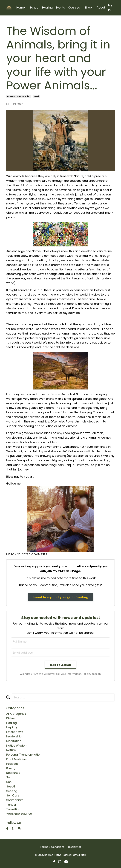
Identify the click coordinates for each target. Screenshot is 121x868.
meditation (14, 741)
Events (60, 7)
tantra (11, 805)
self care (13, 795)
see (9, 782)
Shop (88, 7)
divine (10, 718)
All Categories (16, 714)
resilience (13, 773)
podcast (12, 764)
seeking (12, 791)
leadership (14, 736)
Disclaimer (75, 847)
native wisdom (17, 746)
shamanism (15, 800)
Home (21, 7)
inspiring (12, 727)
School (34, 7)
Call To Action (60, 665)
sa (8, 777)
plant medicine (16, 759)
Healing (47, 7)
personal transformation (19, 96)
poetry (11, 768)
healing (12, 723)
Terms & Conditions (52, 847)
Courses (74, 7)
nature (11, 750)
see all (36, 96)
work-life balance (19, 814)
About (101, 7)
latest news (15, 732)
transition (13, 809)
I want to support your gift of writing (60, 597)
